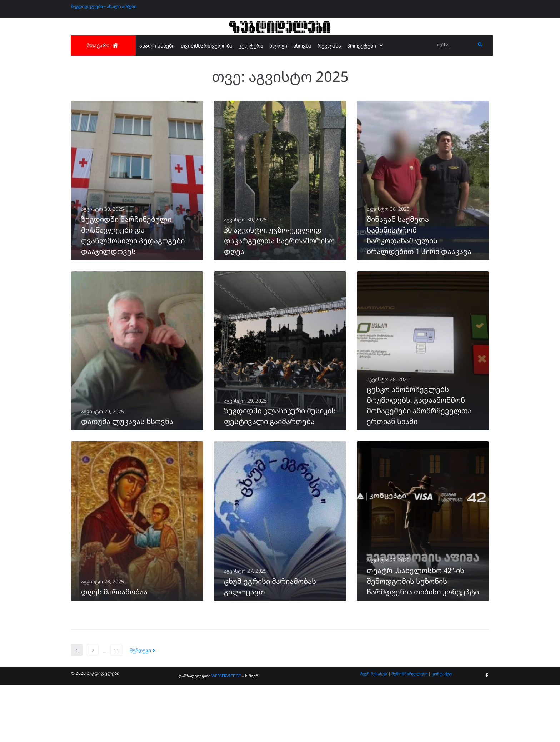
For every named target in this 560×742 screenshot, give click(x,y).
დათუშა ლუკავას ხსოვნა (127, 460)
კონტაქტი (442, 731)
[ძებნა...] (454, 45)
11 (116, 708)
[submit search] (480, 45)
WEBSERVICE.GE (226, 733)
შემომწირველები (409, 731)
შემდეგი (142, 708)
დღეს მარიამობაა (114, 649)
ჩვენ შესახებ (374, 731)
